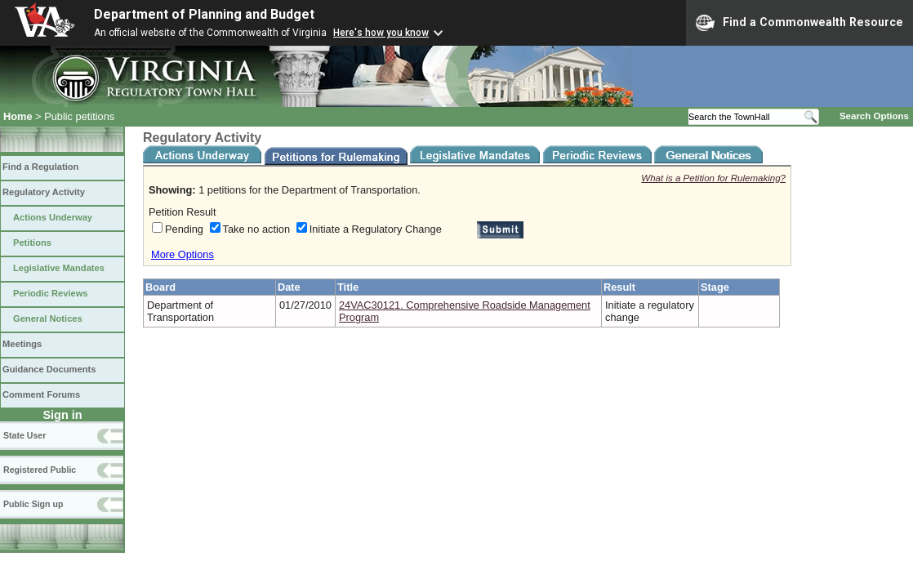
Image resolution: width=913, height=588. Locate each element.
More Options (183, 254)
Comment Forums (41, 394)
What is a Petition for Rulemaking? (713, 178)
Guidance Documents (49, 369)
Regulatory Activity (44, 192)
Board (160, 287)
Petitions (32, 243)
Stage (715, 287)
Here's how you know (381, 33)
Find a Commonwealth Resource (799, 23)
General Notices (48, 318)
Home (18, 116)
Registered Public (40, 470)
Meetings (22, 344)
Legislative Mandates (59, 268)
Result (619, 287)
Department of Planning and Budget (204, 14)
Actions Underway (53, 217)
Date (289, 287)
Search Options (874, 116)
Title (348, 287)
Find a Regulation (40, 167)
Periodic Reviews (51, 293)
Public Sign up (33, 504)
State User (24, 435)
